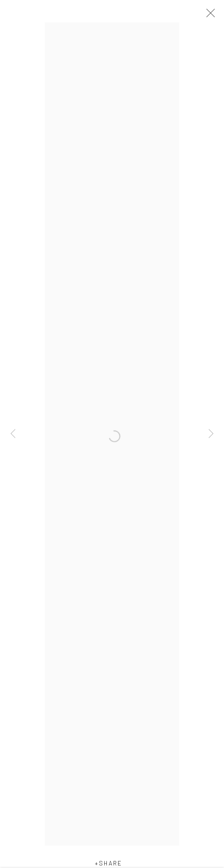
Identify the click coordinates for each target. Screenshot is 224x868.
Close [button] (208, 16)
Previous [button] (13, 434)
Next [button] (211, 434)
